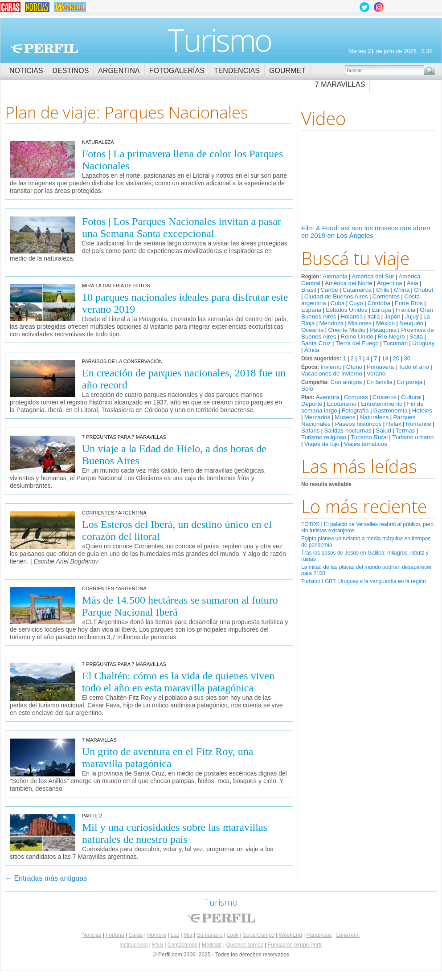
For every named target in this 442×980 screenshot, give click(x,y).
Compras (356, 397)
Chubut (424, 290)
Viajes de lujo (322, 444)
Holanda (352, 316)
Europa (382, 310)
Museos (345, 417)
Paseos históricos (358, 424)
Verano (376, 374)
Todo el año (414, 367)
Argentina (119, 71)
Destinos (71, 71)
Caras (135, 935)
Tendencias (237, 71)
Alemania (335, 276)
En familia (380, 382)
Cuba (338, 303)
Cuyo (356, 303)
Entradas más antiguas (46, 878)
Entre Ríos (409, 303)
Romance (419, 424)
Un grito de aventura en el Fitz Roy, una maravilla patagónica (168, 757)
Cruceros (385, 397)
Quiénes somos (244, 945)
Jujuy (412, 316)
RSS (158, 945)
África (312, 350)
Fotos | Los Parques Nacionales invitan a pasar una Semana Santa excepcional (182, 227)
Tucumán (395, 343)
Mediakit (212, 945)
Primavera (380, 367)
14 (385, 358)
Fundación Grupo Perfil (295, 945)
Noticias (26, 71)
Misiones (360, 323)
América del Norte (349, 283)
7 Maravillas (340, 84)
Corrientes (386, 296)
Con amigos (346, 382)
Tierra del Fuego (357, 343)
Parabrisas (319, 935)
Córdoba (379, 303)
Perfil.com (44, 49)
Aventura (328, 397)
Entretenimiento (382, 404)
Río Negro (391, 337)
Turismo (219, 40)
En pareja (410, 382)
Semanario (210, 935)
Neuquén (411, 323)
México (385, 323)
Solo (307, 389)
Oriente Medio (347, 330)
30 (407, 358)
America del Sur (373, 276)
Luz (175, 935)
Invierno (331, 367)
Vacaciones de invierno (332, 374)
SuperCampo (259, 935)
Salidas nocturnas (348, 431)
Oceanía (312, 330)
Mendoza (331, 323)
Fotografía (355, 410)
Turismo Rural (369, 437)
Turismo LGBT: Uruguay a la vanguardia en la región (364, 581)
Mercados (317, 417)
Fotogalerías (177, 71)
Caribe (329, 290)
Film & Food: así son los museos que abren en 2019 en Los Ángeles (366, 232)
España (311, 310)
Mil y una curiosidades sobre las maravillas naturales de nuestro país (175, 833)
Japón (392, 316)
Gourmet (287, 71)
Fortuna (115, 935)
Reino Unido (357, 337)
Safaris (310, 431)
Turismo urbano (413, 437)
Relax (393, 424)
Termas (405, 431)
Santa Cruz (316, 343)
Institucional (133, 945)
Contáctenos (182, 945)
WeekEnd (291, 935)
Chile (383, 290)
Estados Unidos (346, 310)
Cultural (411, 397)
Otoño (354, 367)
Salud (384, 431)
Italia (373, 316)
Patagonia (383, 330)
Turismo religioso (324, 437)
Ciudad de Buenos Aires (336, 296)
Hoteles (422, 410)
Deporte (312, 404)
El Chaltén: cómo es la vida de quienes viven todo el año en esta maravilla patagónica (178, 682)
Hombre (157, 935)
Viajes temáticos (366, 444)
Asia (413, 283)
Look (233, 935)
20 (396, 358)
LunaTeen (348, 935)
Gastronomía (391, 410)
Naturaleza (374, 417)
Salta (416, 337)
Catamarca (357, 290)
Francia (405, 310)
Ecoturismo (342, 404)
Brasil (309, 290)
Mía (188, 935)
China (402, 290)
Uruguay (423, 343)
